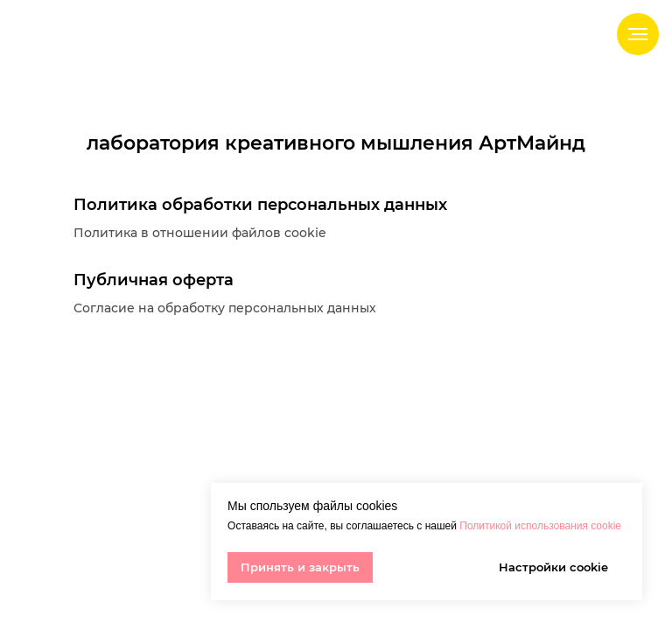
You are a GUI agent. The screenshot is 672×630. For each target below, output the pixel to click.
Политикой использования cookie (540, 526)
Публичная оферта (154, 280)
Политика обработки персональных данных (260, 205)
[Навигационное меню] (638, 34)
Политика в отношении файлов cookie (200, 233)
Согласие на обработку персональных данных (225, 308)
